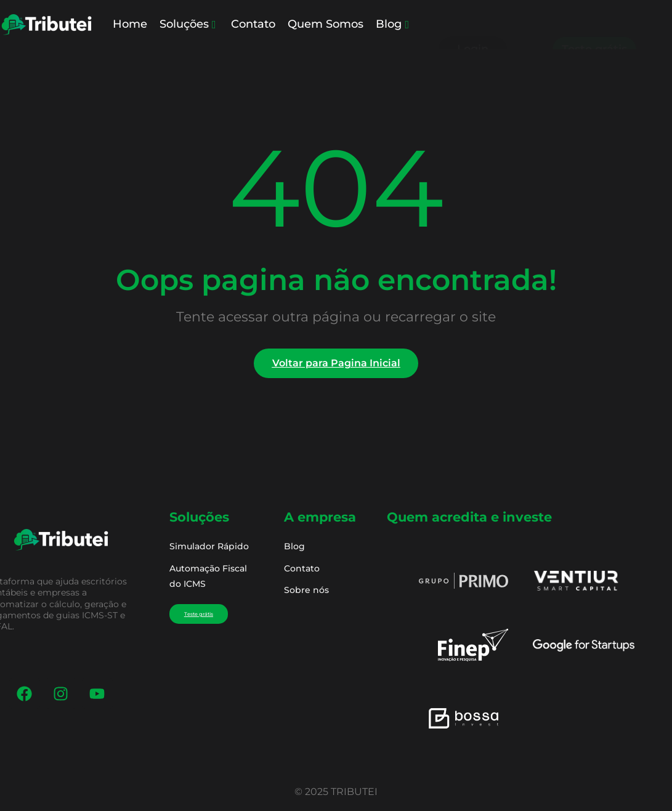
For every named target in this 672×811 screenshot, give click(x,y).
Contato (253, 24)
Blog (392, 24)
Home (130, 24)
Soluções (188, 24)
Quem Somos (326, 24)
